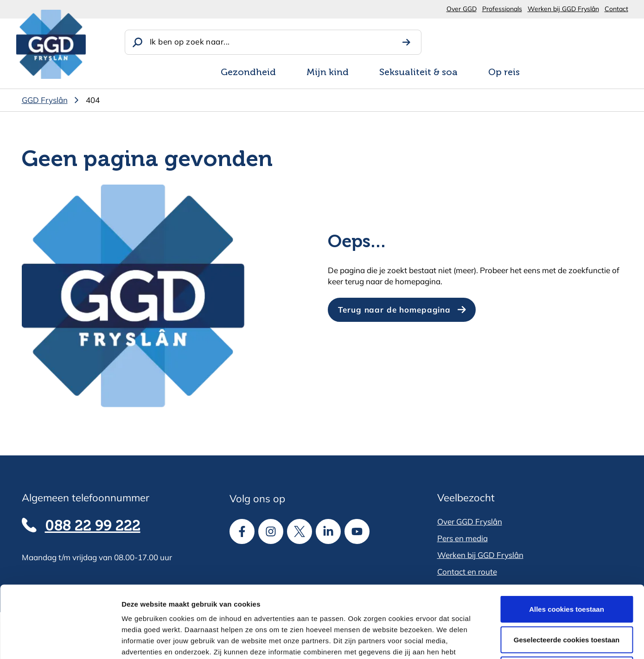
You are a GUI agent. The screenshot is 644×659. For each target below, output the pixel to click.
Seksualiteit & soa (418, 73)
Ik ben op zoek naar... (190, 42)
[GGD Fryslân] (51, 44)
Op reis (504, 73)
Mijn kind (328, 73)
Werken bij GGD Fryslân (563, 9)
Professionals (502, 9)
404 (93, 100)
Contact (616, 9)
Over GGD (462, 9)
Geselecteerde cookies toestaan (567, 568)
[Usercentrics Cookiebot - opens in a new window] (60, 641)
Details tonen (501, 641)
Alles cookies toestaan (567, 537)
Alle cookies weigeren (567, 598)
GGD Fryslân (45, 100)
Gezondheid (248, 73)
